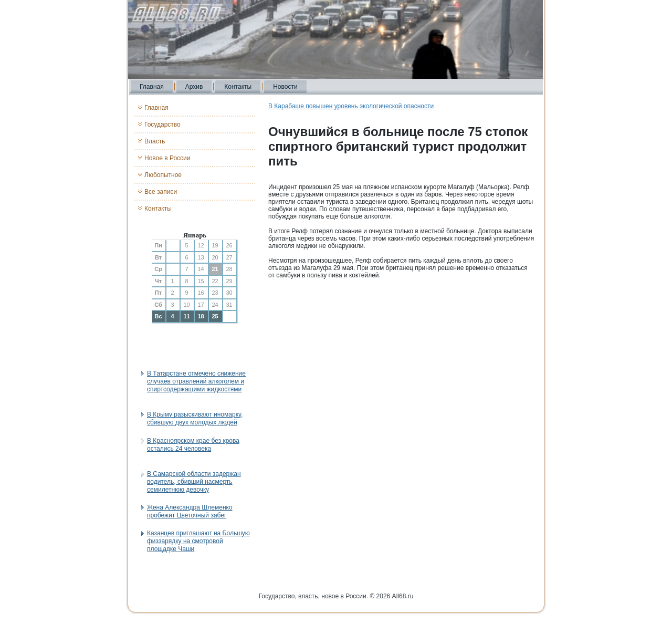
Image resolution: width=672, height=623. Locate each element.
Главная (152, 87)
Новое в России (167, 158)
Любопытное (163, 175)
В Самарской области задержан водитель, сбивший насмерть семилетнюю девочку (194, 482)
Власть (155, 141)
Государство (162, 124)
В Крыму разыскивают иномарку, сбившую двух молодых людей (195, 418)
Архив (194, 87)
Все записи (161, 192)
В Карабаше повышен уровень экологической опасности (351, 106)
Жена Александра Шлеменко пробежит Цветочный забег (190, 511)
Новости (285, 87)
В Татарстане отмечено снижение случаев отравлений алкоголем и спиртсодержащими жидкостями (196, 381)
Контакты (238, 87)
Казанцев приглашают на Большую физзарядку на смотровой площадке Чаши (198, 541)
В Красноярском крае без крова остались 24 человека (193, 445)
